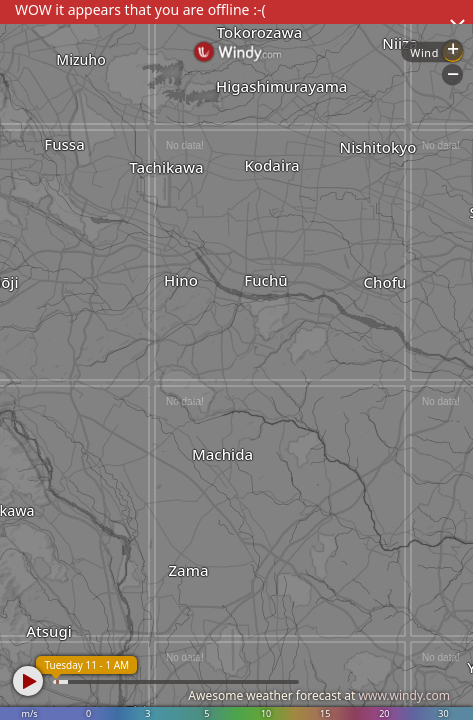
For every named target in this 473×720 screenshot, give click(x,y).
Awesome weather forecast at (319, 695)
